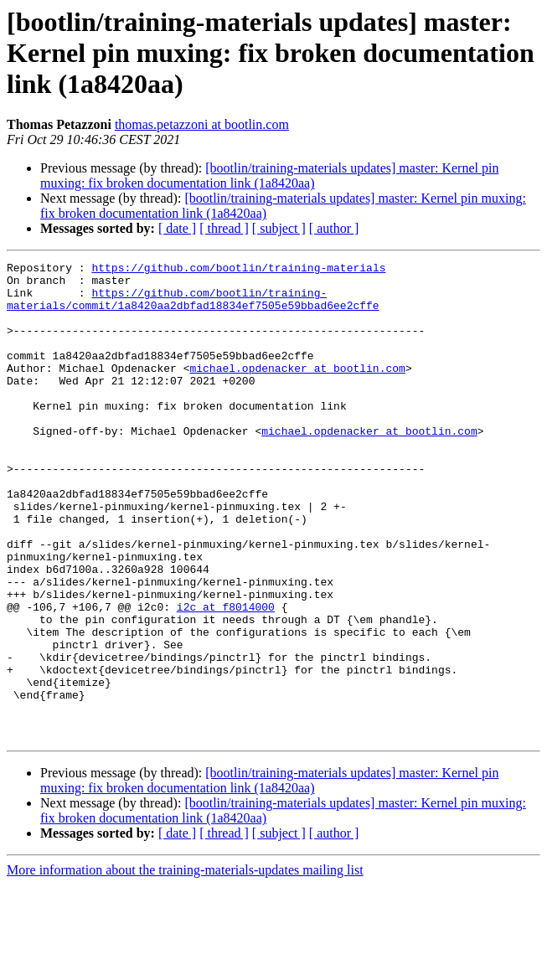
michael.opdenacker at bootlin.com (297, 390)
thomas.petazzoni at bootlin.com (202, 124)
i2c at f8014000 (226, 677)
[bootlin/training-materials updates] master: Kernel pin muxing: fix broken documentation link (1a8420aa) (269, 175)
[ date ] (177, 228)
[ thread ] (224, 228)
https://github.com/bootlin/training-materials (238, 270)
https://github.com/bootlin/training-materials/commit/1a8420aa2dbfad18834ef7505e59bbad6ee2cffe (193, 307)
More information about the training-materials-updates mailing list (185, 965)
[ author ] (334, 228)
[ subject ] (279, 228)
